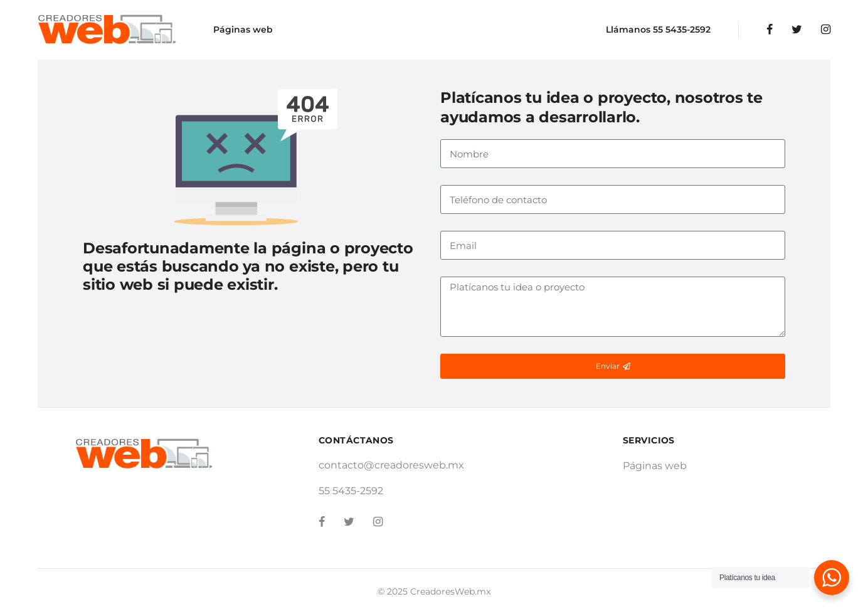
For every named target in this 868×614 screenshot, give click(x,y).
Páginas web (243, 29)
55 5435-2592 (682, 29)
